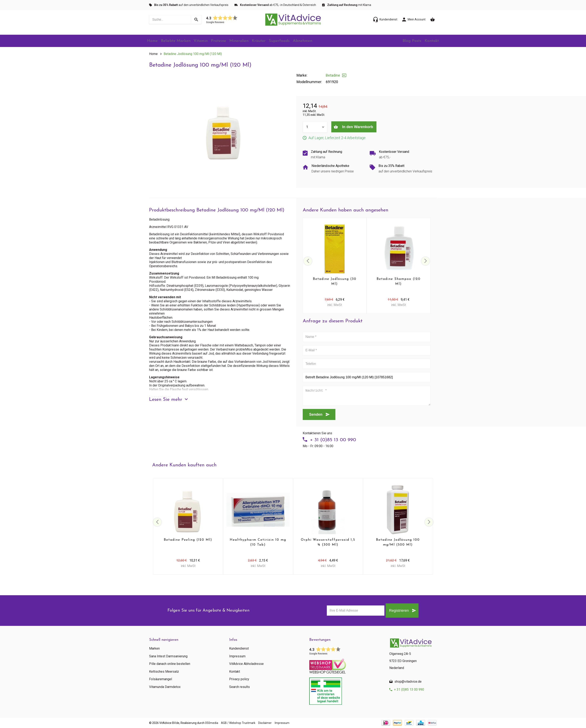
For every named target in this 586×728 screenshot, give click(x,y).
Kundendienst (239, 649)
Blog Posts (408, 41)
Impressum (237, 656)
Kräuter (271, 41)
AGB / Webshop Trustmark (243, 723)
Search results (239, 687)
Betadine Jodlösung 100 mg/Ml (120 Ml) (193, 54)
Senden (316, 414)
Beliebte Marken (180, 41)
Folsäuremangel (161, 679)
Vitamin (207, 41)
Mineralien (249, 41)
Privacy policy (239, 679)
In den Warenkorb (360, 127)
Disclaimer (274, 723)
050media (212, 723)
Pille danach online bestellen (170, 664)
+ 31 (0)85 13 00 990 (333, 440)
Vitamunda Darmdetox (165, 687)
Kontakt (431, 41)
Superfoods (294, 41)
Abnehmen (319, 41)
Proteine (227, 41)
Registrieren (396, 611)
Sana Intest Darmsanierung (168, 656)
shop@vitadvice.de (408, 682)
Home (154, 41)
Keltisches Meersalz (164, 672)
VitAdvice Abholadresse (246, 664)
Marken (154, 649)
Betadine (333, 75)
